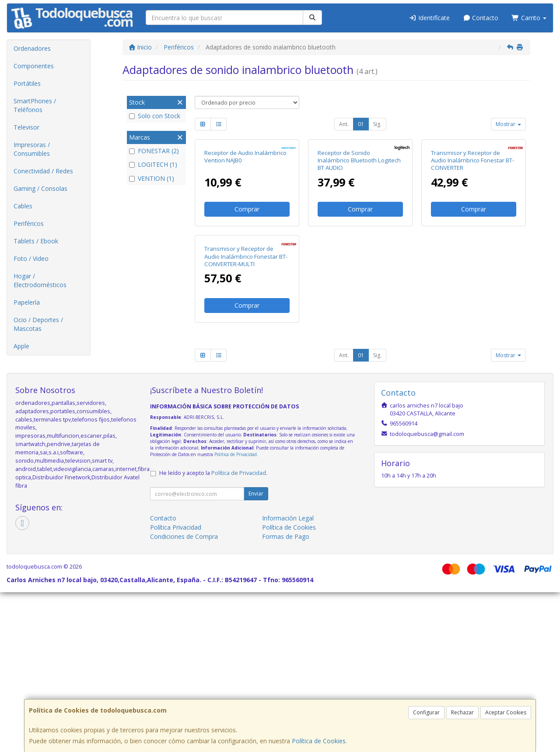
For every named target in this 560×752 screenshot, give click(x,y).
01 (361, 124)
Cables (23, 206)
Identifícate (429, 18)
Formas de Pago (286, 696)
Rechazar (462, 712)
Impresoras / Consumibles (32, 149)
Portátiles (27, 83)
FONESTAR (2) (154, 151)
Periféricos (29, 223)
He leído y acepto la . (213, 633)
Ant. (344, 124)
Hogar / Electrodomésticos (40, 280)
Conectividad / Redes (43, 171)
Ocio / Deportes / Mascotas (38, 324)
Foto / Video (31, 258)
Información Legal (288, 678)
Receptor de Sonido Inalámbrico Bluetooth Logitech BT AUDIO (359, 241)
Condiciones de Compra (184, 696)
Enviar (256, 653)
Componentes (34, 66)
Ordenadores (32, 48)
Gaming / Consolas (40, 188)
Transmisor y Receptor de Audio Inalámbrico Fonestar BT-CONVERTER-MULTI (246, 416)
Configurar (426, 712)
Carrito (529, 18)
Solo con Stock (155, 116)
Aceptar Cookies (506, 712)
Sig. (377, 124)
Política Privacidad (176, 687)
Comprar (247, 289)
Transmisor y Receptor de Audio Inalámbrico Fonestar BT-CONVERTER (472, 241)
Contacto (481, 18)
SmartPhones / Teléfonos (35, 105)
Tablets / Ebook (36, 241)
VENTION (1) (152, 178)
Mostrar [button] (508, 124)
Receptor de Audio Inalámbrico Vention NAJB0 (245, 237)
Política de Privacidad (236, 614)
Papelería (27, 302)
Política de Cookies (319, 741)
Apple (21, 346)
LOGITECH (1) (153, 164)
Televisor (26, 127)
